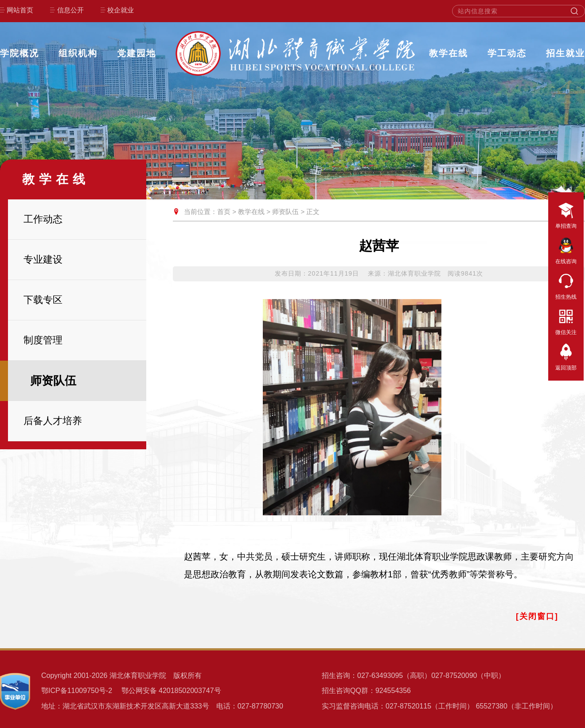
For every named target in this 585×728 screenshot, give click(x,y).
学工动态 (507, 53)
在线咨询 (566, 249)
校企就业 (121, 10)
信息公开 (70, 10)
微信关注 (566, 320)
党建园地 (136, 53)
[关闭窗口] (537, 616)
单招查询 (566, 214)
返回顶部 (566, 356)
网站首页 (20, 10)
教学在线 (448, 53)
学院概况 (19, 53)
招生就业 (565, 53)
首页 (224, 212)
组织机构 (78, 53)
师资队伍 (285, 212)
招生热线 (566, 285)
